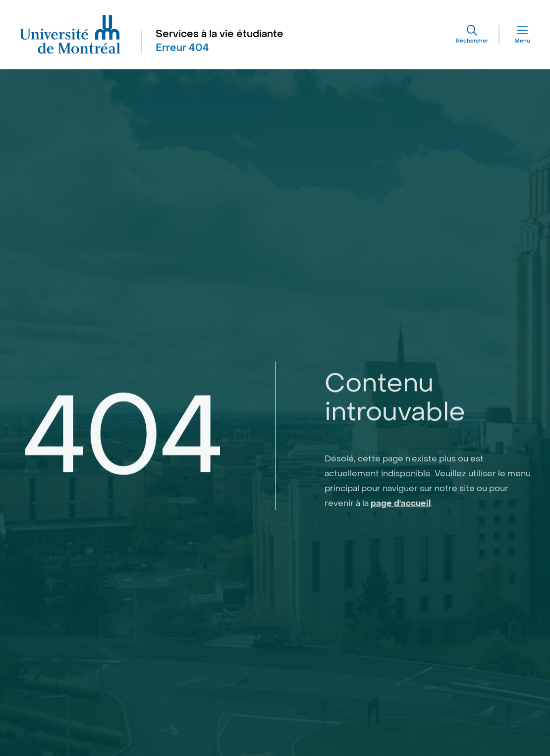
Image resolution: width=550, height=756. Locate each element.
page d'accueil (401, 532)
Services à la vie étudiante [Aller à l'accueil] (220, 34)
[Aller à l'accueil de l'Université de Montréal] (70, 35)
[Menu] (515, 35)
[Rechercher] (472, 35)
